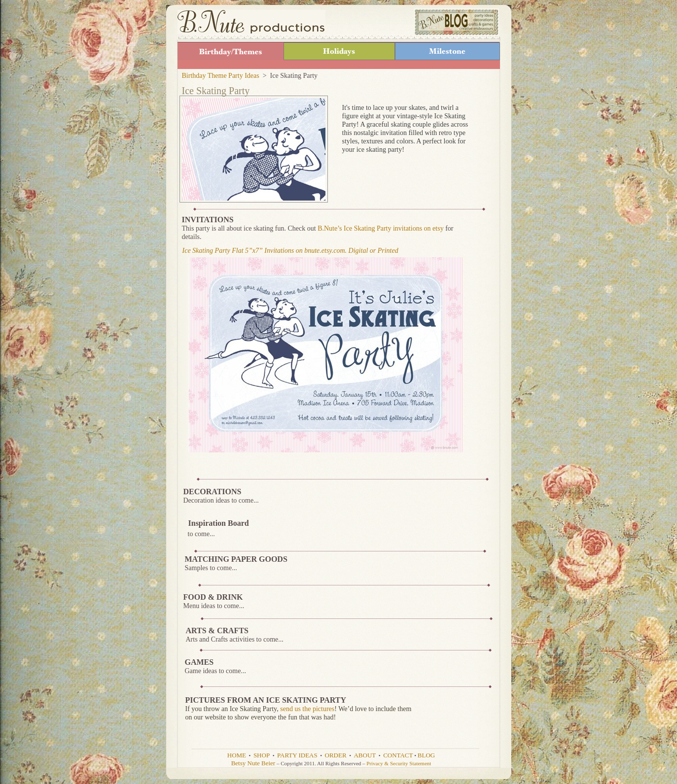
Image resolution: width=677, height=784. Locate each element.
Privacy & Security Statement (399, 763)
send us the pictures (307, 709)
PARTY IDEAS (297, 755)
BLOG (426, 755)
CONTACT (398, 755)
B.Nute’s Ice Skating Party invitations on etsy (380, 228)
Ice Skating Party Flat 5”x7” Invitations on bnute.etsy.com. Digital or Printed (290, 251)
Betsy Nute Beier (253, 763)
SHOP (262, 755)
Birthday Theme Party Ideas (221, 76)
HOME (237, 755)
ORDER (336, 755)
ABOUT (365, 755)
